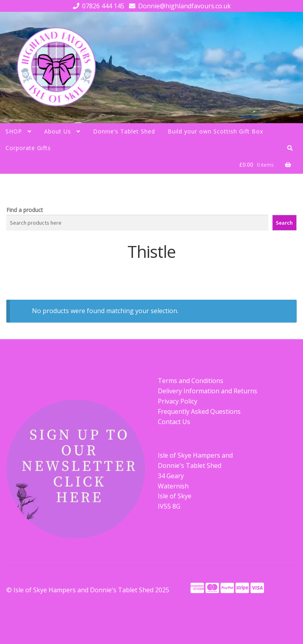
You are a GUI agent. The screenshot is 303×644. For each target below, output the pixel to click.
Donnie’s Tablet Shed (124, 131)
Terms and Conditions (191, 381)
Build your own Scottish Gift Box (215, 131)
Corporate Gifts (28, 148)
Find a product (25, 210)
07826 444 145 (97, 6)
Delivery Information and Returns (208, 391)
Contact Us (174, 422)
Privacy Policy (178, 401)
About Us (58, 131)
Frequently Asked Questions (199, 411)
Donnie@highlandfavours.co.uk (179, 6)
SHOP (14, 131)
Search (284, 223)
